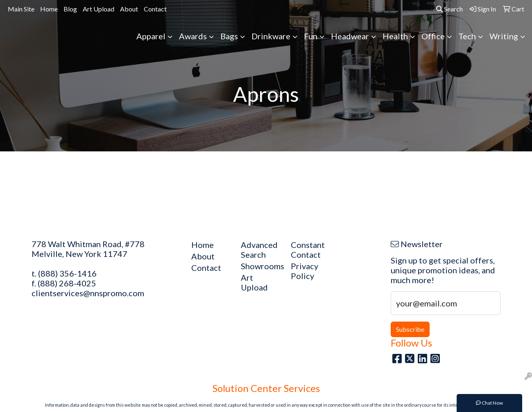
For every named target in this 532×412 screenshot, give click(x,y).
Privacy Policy (304, 271)
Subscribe (410, 329)
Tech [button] (467, 36)
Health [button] (395, 36)
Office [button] (433, 36)
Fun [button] (311, 36)
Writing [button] (504, 36)
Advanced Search (259, 250)
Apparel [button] (151, 36)
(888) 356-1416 (67, 273)
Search (449, 9)
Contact (155, 9)
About (129, 9)
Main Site (21, 9)
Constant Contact (308, 250)
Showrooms (261, 266)
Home (49, 9)
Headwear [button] (350, 36)
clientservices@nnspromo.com (88, 293)
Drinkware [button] (271, 36)
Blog (70, 9)
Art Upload (98, 9)
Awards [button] (193, 36)
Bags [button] (229, 36)
